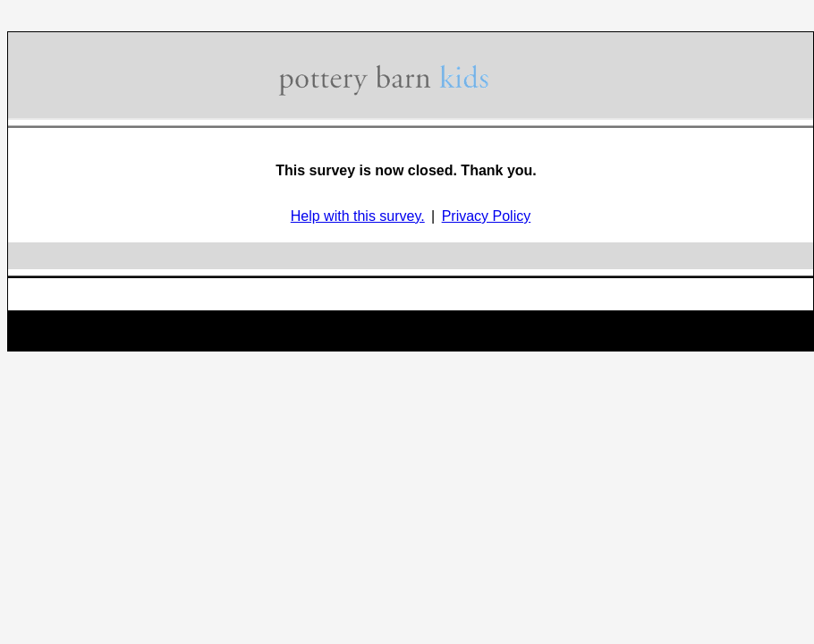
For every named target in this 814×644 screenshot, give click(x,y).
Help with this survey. (358, 216)
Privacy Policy (487, 216)
